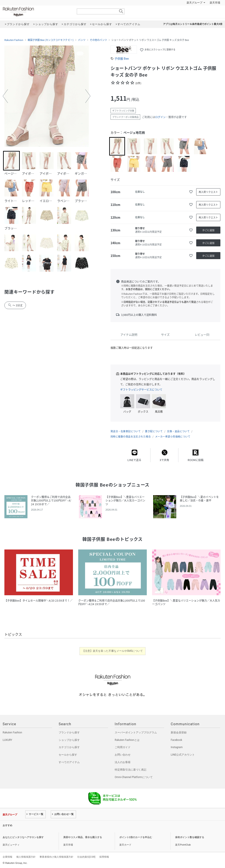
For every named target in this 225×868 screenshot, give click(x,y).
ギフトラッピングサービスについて (141, 390)
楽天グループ (194, 3)
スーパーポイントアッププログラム (136, 732)
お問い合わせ (123, 755)
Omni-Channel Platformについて (134, 777)
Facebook (176, 740)
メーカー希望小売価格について (173, 437)
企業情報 (7, 857)
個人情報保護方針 (26, 857)
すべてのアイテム (69, 762)
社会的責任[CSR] (86, 857)
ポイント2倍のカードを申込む (136, 837)
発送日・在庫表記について (126, 431)
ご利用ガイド (123, 747)
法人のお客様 (123, 762)
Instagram (177, 747)
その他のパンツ (98, 40)
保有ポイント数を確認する (190, 837)
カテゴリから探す (69, 747)
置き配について (154, 431)
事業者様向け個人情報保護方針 (56, 857)
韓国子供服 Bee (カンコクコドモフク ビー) (51, 40)
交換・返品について (178, 431)
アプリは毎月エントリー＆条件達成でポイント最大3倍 (193, 24)
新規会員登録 (179, 732)
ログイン (160, 117)
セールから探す (68, 755)
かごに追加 (208, 230)
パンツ (82, 40)
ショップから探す (69, 740)
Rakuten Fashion (37, 12)
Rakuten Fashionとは (127, 740)
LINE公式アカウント (183, 755)
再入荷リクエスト (208, 192)
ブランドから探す (69, 732)
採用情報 (104, 857)
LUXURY (7, 740)
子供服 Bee (122, 58)
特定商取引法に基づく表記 (131, 770)
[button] (5, 96)
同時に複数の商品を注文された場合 (131, 437)
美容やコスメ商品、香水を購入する (83, 837)
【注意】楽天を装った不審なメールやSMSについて (113, 651)
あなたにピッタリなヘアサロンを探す (23, 837)
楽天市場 (215, 3)
